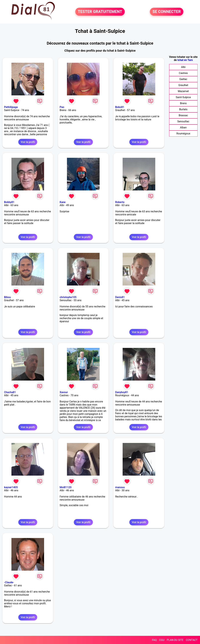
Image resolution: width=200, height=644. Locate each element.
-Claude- (9, 582)
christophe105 (68, 297)
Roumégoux (183, 134)
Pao (62, 107)
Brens (183, 103)
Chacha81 (10, 392)
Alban (183, 127)
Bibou (7, 297)
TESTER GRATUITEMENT (100, 12)
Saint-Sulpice (183, 97)
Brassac (183, 115)
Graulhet (183, 85)
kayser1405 (11, 487)
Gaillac (183, 79)
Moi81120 (66, 487)
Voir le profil (28, 142)
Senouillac (183, 121)
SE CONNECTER (167, 12)
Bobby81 (9, 202)
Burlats (183, 109)
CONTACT (192, 640)
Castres (183, 73)
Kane (63, 202)
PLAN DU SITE (175, 640)
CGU (162, 640)
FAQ (154, 640)
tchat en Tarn (185, 60)
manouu (120, 487)
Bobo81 (120, 107)
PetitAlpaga (11, 107)
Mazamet (183, 91)
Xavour (64, 392)
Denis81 (120, 297)
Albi (183, 67)
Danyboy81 (122, 392)
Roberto (120, 202)
